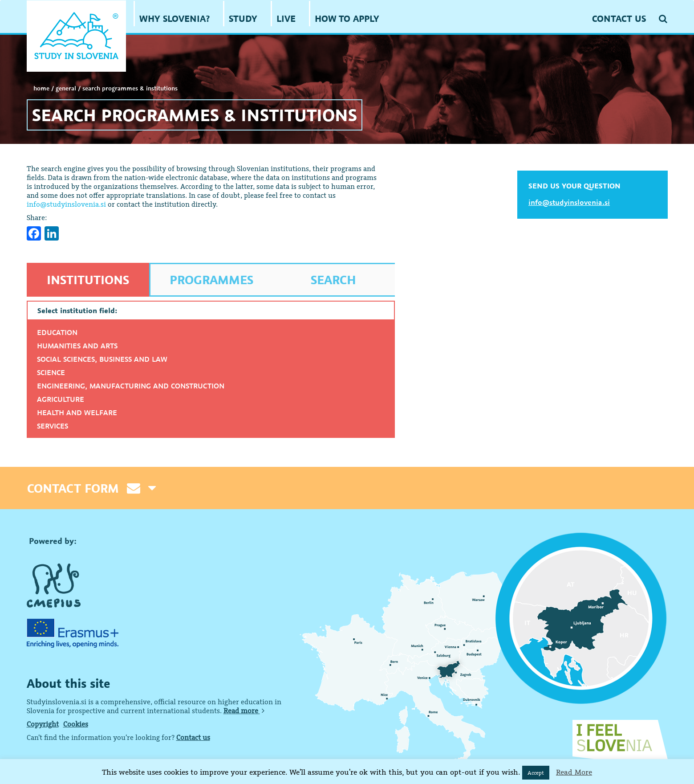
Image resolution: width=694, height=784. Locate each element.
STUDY (243, 18)
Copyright (43, 724)
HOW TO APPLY (347, 18)
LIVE (286, 18)
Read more (244, 710)
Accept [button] (536, 773)
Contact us (193, 737)
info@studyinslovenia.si (66, 204)
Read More (574, 772)
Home (41, 88)
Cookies (76, 724)
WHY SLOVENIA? (175, 18)
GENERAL (66, 88)
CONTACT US (619, 18)
